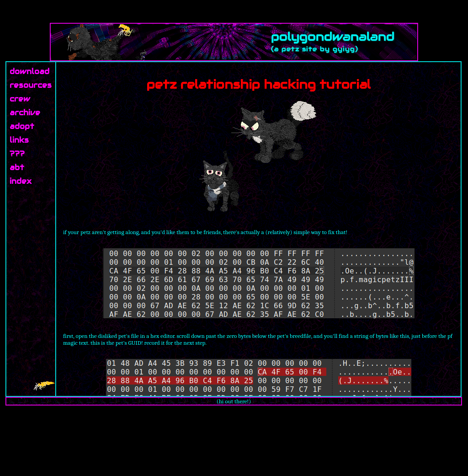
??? (17, 154)
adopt (22, 126)
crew (20, 99)
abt (17, 168)
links (19, 140)
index (21, 181)
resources (31, 85)
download (29, 72)
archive (25, 113)
